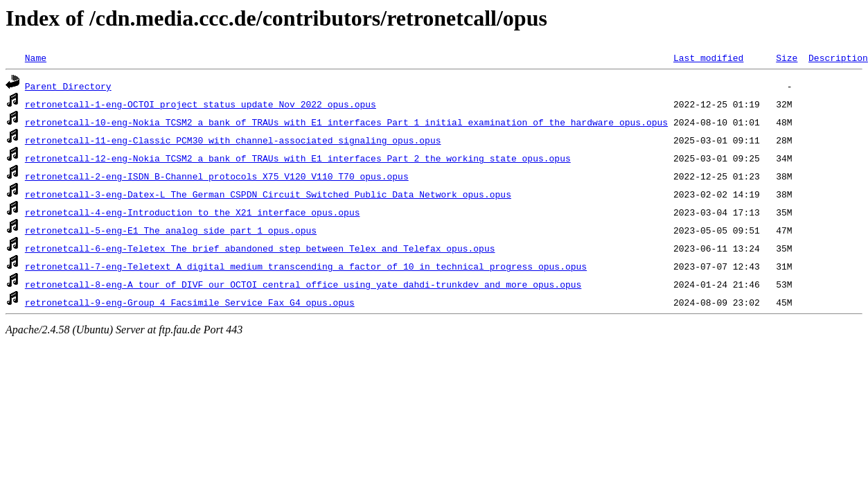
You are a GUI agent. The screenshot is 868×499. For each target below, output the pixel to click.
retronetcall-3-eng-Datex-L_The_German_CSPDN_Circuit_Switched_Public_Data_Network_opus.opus (268, 194)
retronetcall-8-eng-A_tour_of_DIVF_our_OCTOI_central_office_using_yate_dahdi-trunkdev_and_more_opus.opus (303, 284)
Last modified (708, 58)
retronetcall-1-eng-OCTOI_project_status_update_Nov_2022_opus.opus (201, 104)
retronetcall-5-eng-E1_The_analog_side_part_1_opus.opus (171, 230)
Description (838, 58)
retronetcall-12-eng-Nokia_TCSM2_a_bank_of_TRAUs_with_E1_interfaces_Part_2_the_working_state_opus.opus (298, 158)
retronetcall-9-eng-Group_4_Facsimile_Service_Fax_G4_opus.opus (190, 302)
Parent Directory (68, 86)
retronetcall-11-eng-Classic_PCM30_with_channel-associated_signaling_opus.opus (233, 140)
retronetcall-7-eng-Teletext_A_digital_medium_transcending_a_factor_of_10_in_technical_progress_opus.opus (306, 266)
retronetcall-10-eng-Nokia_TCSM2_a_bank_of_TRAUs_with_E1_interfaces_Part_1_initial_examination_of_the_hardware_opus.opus (346, 122)
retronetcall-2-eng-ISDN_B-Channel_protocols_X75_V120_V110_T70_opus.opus (217, 176)
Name (36, 58)
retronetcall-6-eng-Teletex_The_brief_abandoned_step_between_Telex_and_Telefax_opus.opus (260, 248)
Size (787, 58)
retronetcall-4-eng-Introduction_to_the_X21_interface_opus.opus (193, 212)
